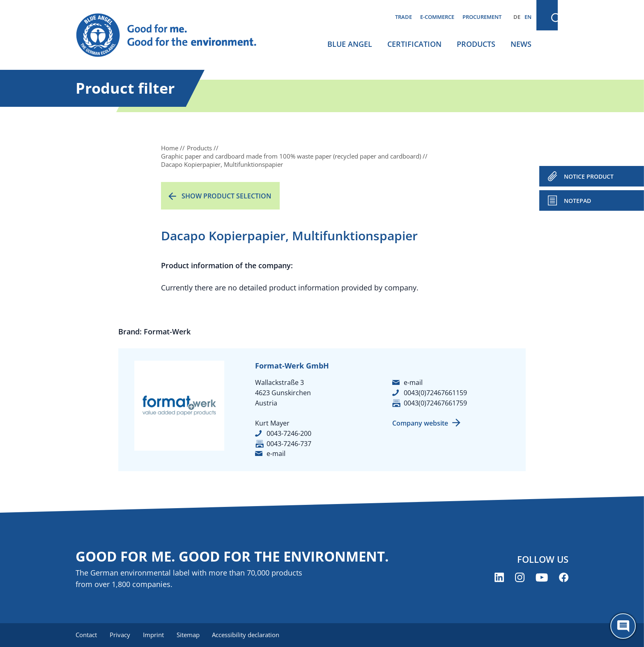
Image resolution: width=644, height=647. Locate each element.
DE (517, 17)
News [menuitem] (521, 44)
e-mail (276, 454)
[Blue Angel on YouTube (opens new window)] (542, 578)
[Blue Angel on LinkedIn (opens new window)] (499, 578)
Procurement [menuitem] (482, 17)
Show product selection (227, 196)
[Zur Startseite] (174, 35)
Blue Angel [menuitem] (350, 44)
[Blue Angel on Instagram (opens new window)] (520, 578)
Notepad (577, 201)
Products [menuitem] (476, 44)
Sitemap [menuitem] (189, 635)
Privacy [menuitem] (120, 635)
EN (528, 17)
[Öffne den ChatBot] (623, 626)
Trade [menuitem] (404, 17)
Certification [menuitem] (414, 44)
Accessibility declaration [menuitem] (248, 635)
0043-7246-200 (289, 433)
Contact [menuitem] (86, 635)
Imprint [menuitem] (154, 635)
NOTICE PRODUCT (589, 176)
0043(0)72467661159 (435, 393)
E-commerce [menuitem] (437, 17)
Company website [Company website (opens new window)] (420, 423)
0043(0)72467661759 (435, 403)
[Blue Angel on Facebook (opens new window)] (564, 578)
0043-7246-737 (289, 444)
